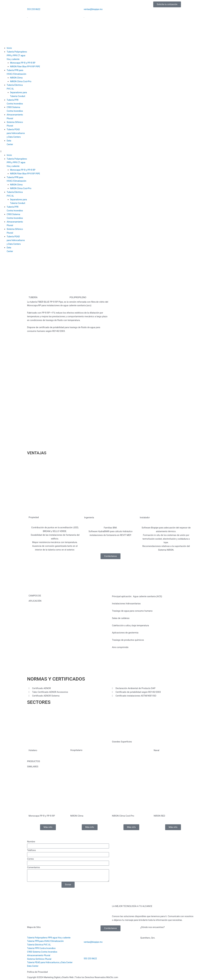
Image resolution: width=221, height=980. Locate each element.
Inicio (9, 48)
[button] (110, 151)
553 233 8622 (34, 9)
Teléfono (31, 850)
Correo (30, 858)
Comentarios (34, 867)
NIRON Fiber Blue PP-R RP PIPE (26, 67)
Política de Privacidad (38, 972)
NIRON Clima (17, 78)
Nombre (31, 841)
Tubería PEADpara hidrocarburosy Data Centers (16, 133)
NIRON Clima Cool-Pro (21, 81)
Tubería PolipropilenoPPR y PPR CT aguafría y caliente (17, 55)
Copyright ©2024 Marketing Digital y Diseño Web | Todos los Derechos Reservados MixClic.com (74, 977)
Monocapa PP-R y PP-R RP (23, 63)
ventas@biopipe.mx (93, 9)
